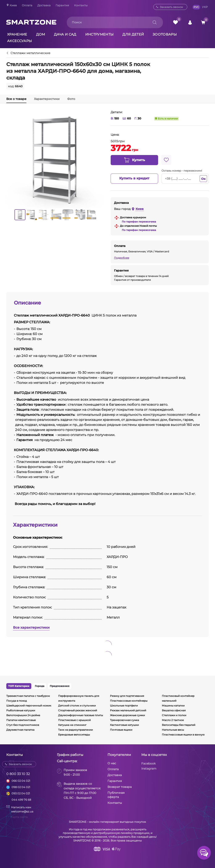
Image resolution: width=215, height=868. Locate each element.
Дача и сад (65, 34)
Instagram (149, 769)
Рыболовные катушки (21, 710)
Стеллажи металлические (30, 53)
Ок (203, 179)
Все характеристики (31, 627)
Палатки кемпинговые (21, 720)
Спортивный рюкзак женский (78, 710)
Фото (71, 99)
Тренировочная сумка (125, 720)
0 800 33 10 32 (18, 774)
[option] (20, 215)
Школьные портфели (124, 706)
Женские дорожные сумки (127, 715)
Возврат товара (120, 787)
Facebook (148, 763)
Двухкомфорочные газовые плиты (81, 715)
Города (40, 686)
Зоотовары (165, 34)
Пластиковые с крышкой (74, 720)
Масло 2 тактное (173, 720)
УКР (205, 7)
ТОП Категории (19, 686)
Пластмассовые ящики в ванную (183, 735)
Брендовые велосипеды (74, 735)
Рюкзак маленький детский (128, 710)
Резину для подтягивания (127, 696)
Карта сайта (19, 817)
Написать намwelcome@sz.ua (20, 809)
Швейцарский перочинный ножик (29, 706)
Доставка (44, 5)
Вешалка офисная (174, 710)
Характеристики (47, 99)
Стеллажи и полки (174, 715)
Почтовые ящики (121, 730)
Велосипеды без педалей (179, 725)
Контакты (81, 5)
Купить (134, 160)
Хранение (17, 34)
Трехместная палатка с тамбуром (28, 696)
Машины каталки (173, 706)
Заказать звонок (171, 7)
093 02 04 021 (21, 793)
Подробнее (122, 258)
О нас (112, 763)
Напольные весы (173, 730)
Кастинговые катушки (124, 725)
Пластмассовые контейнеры (129, 701)
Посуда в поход (17, 701)
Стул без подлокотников (23, 725)
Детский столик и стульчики (77, 706)
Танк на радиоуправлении (75, 730)
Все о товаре (16, 99)
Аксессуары (20, 41)
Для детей (133, 34)
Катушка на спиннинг (72, 725)
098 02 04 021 (21, 787)
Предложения (60, 686)
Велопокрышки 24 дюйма (23, 715)
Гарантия (62, 5)
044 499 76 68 (21, 800)
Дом (41, 34)
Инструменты (100, 34)
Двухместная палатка (20, 730)
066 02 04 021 (21, 781)
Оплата (27, 5)
